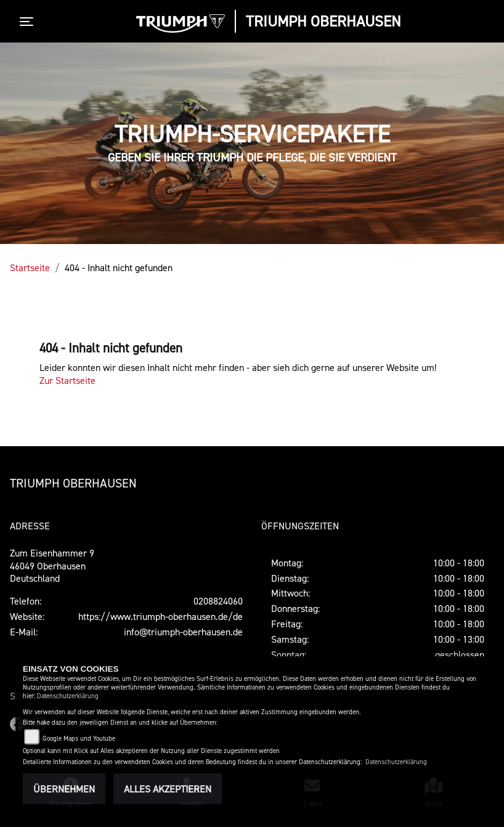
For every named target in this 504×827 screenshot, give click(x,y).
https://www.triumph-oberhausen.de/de (161, 616)
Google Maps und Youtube (79, 739)
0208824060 (218, 601)
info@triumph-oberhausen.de (183, 632)
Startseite (30, 267)
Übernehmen (64, 789)
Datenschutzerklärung (68, 696)
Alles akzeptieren (168, 789)
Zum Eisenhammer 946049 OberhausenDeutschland (52, 566)
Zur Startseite (67, 380)
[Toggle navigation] (29, 22)
